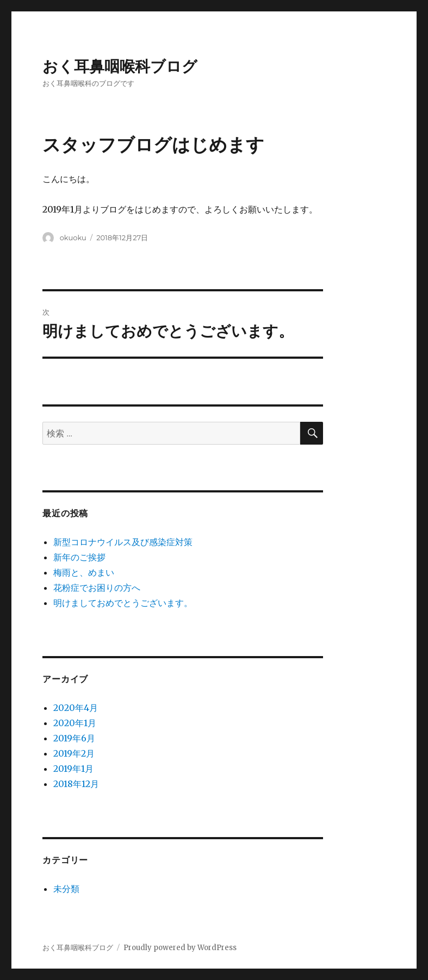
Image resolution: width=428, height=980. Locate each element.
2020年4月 (76, 708)
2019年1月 (73, 769)
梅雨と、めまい (84, 572)
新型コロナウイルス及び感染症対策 (123, 542)
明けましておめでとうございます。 (123, 603)
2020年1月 (75, 723)
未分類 (66, 889)
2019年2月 (74, 753)
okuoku (73, 238)
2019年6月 (74, 738)
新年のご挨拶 (79, 557)
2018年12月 (76, 784)
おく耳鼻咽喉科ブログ (120, 66)
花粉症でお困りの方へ (97, 588)
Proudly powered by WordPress (180, 948)
